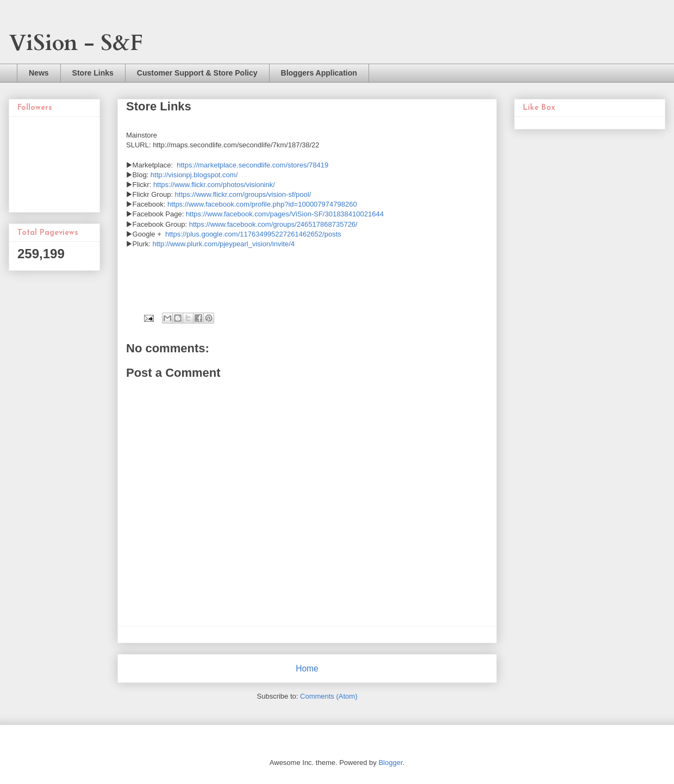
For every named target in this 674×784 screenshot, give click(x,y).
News (39, 73)
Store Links (93, 73)
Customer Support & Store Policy (197, 73)
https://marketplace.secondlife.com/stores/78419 (252, 165)
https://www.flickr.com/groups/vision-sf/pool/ (243, 194)
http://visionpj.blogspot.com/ (194, 175)
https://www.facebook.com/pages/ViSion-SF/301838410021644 (285, 214)
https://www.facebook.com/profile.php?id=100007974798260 (262, 204)
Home (307, 668)
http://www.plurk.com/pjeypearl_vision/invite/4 (223, 244)
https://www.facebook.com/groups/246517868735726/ (273, 224)
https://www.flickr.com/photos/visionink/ (214, 185)
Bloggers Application (319, 73)
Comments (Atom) (329, 696)
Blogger (390, 763)
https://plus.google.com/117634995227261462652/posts (253, 234)
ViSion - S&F (76, 43)
